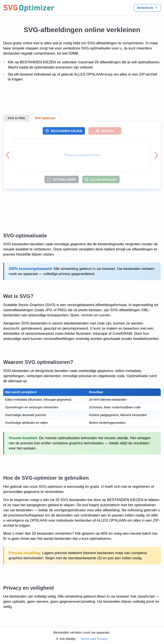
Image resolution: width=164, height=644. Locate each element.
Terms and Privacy (94, 639)
